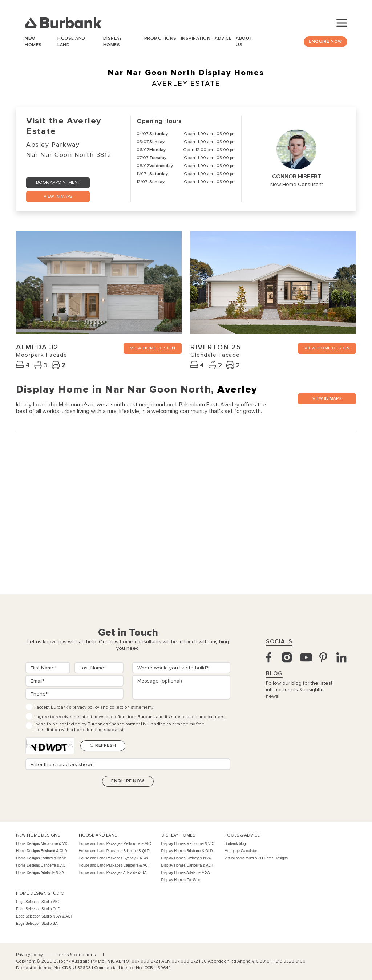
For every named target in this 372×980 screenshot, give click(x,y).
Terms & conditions (77, 955)
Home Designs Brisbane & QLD (42, 851)
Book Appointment (58, 183)
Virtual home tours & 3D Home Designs (256, 858)
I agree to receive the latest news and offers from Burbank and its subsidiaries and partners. (130, 717)
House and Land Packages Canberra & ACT (114, 865)
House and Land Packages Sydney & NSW (114, 858)
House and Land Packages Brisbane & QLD (114, 851)
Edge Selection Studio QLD (38, 909)
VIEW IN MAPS (58, 196)
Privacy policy (30, 955)
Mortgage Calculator (241, 851)
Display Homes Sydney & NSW (187, 858)
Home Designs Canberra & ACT (42, 865)
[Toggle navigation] (342, 23)
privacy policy (86, 707)
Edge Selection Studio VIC (37, 902)
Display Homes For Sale (181, 880)
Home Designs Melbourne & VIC (42, 844)
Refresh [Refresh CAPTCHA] (103, 746)
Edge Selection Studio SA (37, 924)
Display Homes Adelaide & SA (186, 873)
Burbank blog (235, 844)
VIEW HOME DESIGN (153, 348)
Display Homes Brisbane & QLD (187, 851)
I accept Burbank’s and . (94, 707)
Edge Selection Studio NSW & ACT (44, 916)
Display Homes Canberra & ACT (187, 865)
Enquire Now (325, 42)
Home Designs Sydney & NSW (41, 858)
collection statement (131, 707)
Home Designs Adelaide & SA (40, 873)
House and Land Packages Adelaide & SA (113, 873)
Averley (237, 389)
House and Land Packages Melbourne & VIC (115, 844)
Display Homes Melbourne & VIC (188, 844)
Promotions (160, 38)
